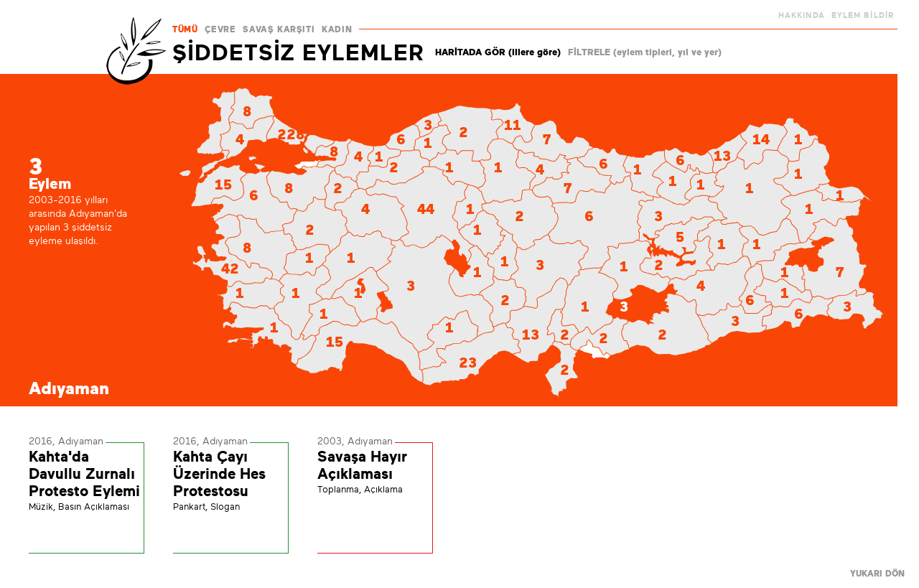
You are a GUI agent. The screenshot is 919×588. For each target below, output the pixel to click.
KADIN (337, 29)
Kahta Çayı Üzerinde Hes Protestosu (219, 474)
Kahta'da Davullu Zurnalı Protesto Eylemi (84, 474)
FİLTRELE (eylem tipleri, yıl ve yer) (645, 52)
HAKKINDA (802, 15)
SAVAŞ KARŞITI (279, 29)
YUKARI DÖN (877, 574)
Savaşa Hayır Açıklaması (362, 465)
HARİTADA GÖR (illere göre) (498, 52)
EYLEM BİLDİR (863, 15)
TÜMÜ (185, 29)
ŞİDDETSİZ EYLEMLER (298, 52)
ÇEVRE (220, 29)
